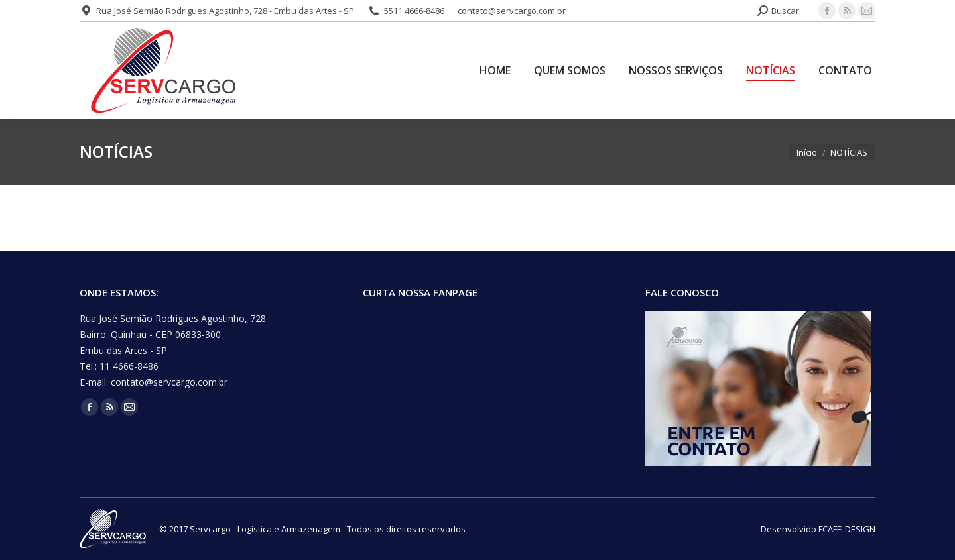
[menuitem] (495, 70)
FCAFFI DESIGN (847, 529)
